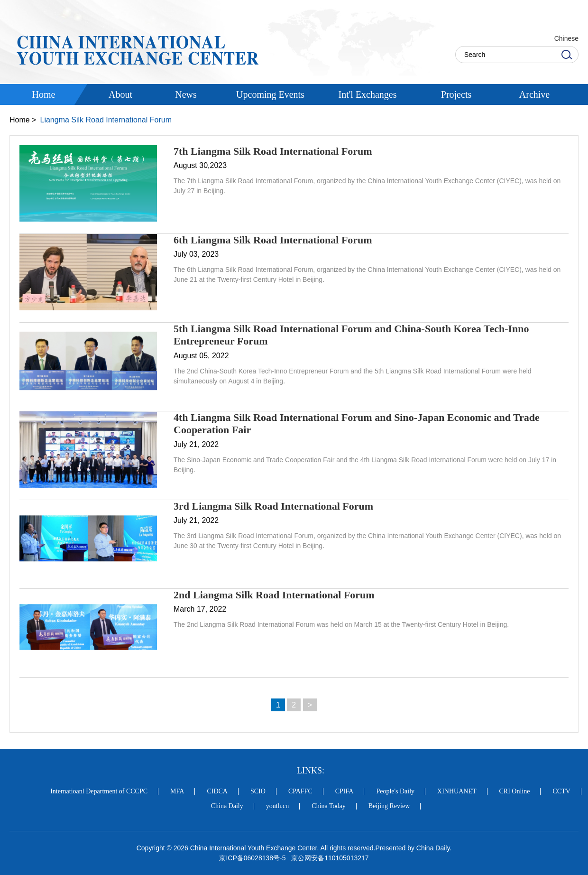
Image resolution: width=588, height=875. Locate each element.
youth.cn (278, 806)
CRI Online (515, 791)
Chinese (566, 38)
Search (567, 55)
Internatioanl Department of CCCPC (99, 791)
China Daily (227, 806)
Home (20, 120)
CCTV (561, 791)
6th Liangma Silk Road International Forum (273, 240)
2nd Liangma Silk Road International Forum (274, 595)
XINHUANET (457, 791)
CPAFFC (300, 791)
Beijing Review (389, 806)
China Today (328, 806)
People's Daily (395, 791)
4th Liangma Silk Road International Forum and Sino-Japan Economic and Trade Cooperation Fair (357, 424)
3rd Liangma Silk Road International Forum (273, 506)
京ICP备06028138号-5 (252, 858)
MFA (177, 791)
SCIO (258, 791)
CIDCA (217, 791)
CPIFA (345, 791)
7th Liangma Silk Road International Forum (273, 151)
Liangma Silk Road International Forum (106, 120)
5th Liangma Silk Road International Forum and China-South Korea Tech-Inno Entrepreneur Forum (351, 335)
